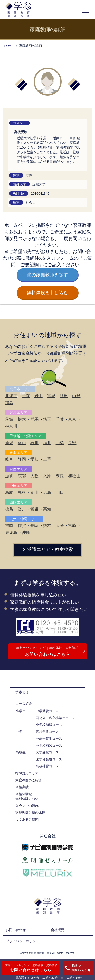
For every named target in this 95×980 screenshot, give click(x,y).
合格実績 (22, 787)
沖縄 (26, 532)
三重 (47, 459)
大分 (60, 526)
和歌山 (74, 476)
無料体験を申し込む (47, 293)
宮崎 (72, 526)
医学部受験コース (49, 759)
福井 (47, 443)
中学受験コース (47, 711)
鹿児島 (11, 532)
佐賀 (22, 526)
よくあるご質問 (27, 819)
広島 (47, 492)
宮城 (51, 396)
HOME (9, 46)
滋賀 (9, 476)
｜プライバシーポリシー (21, 941)
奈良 (60, 476)
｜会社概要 (56, 930)
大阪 (34, 476)
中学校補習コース (49, 745)
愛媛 (34, 509)
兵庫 (47, 476)
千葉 (60, 419)
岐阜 (9, 459)
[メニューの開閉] (86, 10)
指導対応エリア (27, 773)
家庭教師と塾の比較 (30, 813)
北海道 (11, 396)
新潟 (9, 443)
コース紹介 (24, 704)
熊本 (47, 526)
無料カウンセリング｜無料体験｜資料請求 (48, 652)
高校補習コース (47, 766)
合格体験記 (24, 794)
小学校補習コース (49, 725)
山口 (60, 492)
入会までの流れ (27, 806)
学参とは (22, 692)
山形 (76, 396)
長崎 (34, 526)
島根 (22, 492)
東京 (72, 419)
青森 (26, 396)
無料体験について (29, 799)
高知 (47, 509)
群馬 (34, 419)
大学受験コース (47, 752)
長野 (72, 443)
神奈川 (11, 426)
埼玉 (47, 419)
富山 (22, 443)
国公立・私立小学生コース (55, 718)
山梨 (60, 443)
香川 (22, 509)
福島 (9, 403)
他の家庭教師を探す (47, 275)
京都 (22, 476)
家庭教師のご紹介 (29, 780)
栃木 (22, 419)
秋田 (64, 396)
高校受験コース (47, 732)
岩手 (39, 396)
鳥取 (9, 492)
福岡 (9, 526)
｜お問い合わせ (14, 930)
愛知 (34, 459)
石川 (34, 443)
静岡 (22, 459)
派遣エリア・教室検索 (48, 549)
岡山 (34, 492)
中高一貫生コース (49, 739)
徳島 (9, 509)
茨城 (9, 419)
